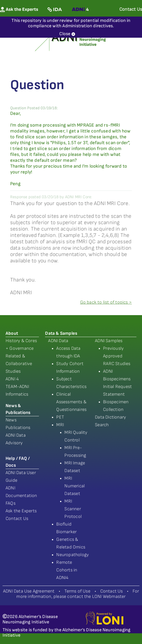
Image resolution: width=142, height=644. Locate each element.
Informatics (17, 394)
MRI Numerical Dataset (75, 486)
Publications (18, 428)
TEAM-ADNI (17, 387)
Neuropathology (73, 555)
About (12, 333)
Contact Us (17, 519)
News (11, 420)
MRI (60, 425)
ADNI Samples (109, 341)
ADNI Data (58, 341)
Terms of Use (77, 591)
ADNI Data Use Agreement (29, 591)
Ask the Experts (21, 511)
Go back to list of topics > (106, 302)
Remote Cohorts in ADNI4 (67, 570)
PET (60, 417)
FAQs (11, 503)
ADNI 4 (12, 379)
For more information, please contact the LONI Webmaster (78, 594)
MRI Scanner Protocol (73, 509)
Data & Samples (61, 333)
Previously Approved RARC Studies (117, 356)
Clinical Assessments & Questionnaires (71, 402)
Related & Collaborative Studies (19, 364)
